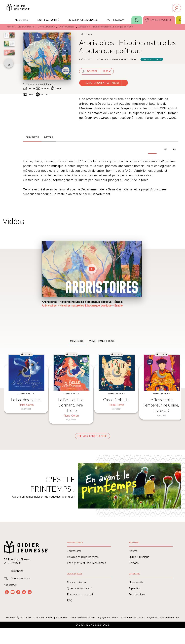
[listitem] (7, 592)
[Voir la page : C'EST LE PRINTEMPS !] (92, 482)
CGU (29, 617)
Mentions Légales (15, 617)
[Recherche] (177, 8)
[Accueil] (18, 8)
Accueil (10, 27)
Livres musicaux (67, 27)
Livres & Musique (46, 27)
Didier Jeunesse (26, 27)
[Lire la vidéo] (92, 269)
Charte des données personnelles (50, 617)
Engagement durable (108, 617)
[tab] (8, 20)
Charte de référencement (83, 617)
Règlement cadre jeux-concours (163, 617)
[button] (117, 59)
